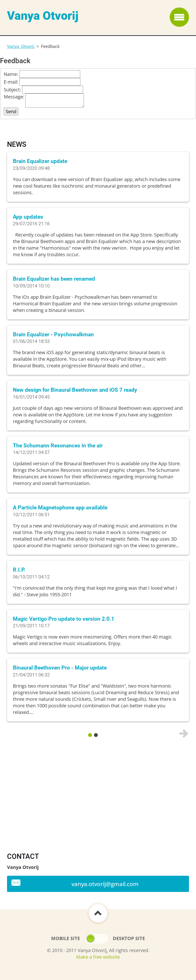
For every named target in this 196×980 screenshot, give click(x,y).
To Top (98, 913)
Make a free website (98, 957)
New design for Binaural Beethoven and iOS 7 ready (75, 390)
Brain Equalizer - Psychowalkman (53, 335)
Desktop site (129, 938)
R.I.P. (19, 570)
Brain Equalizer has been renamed (54, 279)
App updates (28, 217)
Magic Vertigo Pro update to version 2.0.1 (64, 619)
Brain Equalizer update (40, 161)
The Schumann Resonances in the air (58, 446)
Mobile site (66, 938)
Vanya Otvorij (21, 46)
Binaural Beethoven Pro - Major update (60, 668)
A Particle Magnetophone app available (60, 508)
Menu (179, 17)
